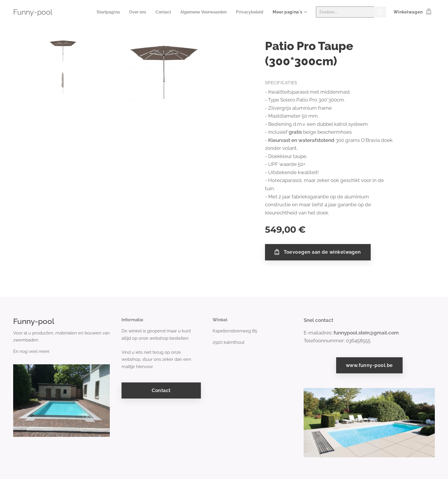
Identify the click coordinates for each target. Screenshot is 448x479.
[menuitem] (100, 12)
